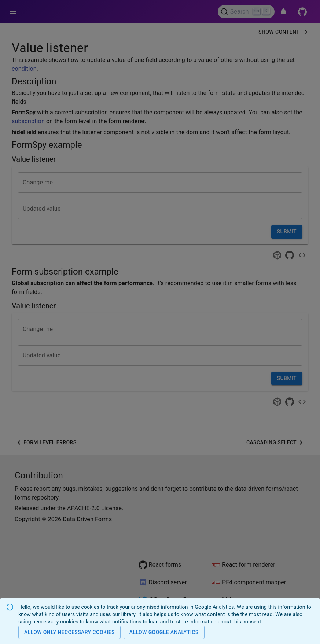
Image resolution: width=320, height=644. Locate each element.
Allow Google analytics (164, 632)
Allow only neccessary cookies (69, 632)
